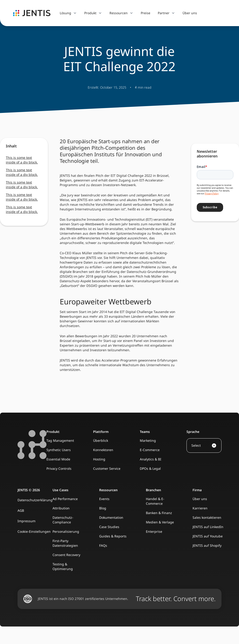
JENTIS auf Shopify (207, 545)
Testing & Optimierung (63, 566)
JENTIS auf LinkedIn (208, 527)
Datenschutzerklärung (35, 500)
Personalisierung (66, 531)
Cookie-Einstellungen (34, 531)
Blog (103, 508)
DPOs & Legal (150, 468)
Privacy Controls (59, 468)
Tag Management (60, 440)
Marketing (148, 440)
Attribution (61, 508)
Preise (146, 13)
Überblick (101, 440)
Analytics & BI (151, 459)
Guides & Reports (113, 536)
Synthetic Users (59, 450)
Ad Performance (65, 499)
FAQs (103, 545)
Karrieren (200, 508)
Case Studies (109, 527)
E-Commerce (150, 450)
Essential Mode (58, 459)
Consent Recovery (66, 555)
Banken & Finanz (159, 513)
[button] (68, 13)
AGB (21, 510)
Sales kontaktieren (207, 517)
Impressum (26, 521)
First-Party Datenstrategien (65, 543)
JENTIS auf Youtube (208, 536)
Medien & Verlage (160, 522)
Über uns (190, 13)
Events (104, 499)
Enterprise (154, 531)
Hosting (99, 459)
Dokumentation (111, 517)
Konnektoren (103, 450)
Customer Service (107, 468)
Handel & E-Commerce (155, 501)
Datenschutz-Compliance (63, 520)
